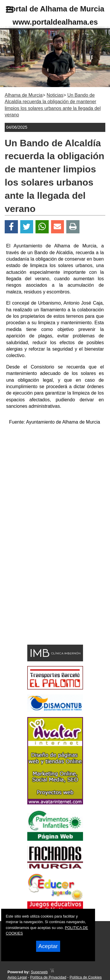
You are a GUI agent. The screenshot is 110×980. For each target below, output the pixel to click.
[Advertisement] (46, 600)
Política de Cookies (86, 977)
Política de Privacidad (48, 977)
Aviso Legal (17, 977)
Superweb (39, 972)
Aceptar (48, 946)
